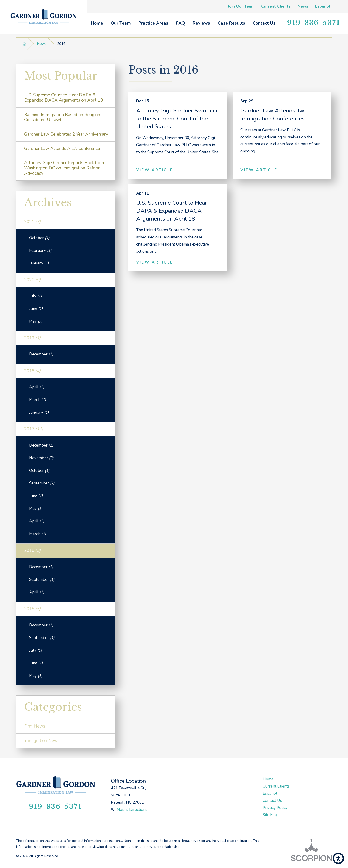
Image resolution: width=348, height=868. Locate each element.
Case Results (231, 23)
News (303, 6)
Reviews (201, 23)
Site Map (270, 815)
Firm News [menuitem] (35, 726)
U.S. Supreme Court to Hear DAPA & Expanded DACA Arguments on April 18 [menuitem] (63, 98)
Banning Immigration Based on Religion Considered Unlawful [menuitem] (62, 117)
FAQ (181, 23)
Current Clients (276, 6)
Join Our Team (241, 6)
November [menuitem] (41, 458)
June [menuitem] (36, 309)
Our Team (121, 23)
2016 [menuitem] (32, 550)
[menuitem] (97, 23)
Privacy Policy (275, 808)
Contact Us (264, 23)
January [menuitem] (39, 263)
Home (97, 23)
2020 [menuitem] (32, 280)
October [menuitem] (39, 238)
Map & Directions (132, 809)
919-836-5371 (314, 23)
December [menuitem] (41, 354)
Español (323, 6)
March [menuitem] (38, 400)
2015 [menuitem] (32, 609)
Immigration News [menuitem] (42, 741)
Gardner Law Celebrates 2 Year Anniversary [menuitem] (66, 134)
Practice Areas (153, 23)
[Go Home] (24, 44)
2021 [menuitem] (32, 222)
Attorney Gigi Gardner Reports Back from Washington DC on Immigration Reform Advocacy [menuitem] (64, 168)
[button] (338, 858)
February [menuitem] (40, 251)
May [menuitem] (36, 321)
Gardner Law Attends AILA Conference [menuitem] (62, 149)
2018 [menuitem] (32, 371)
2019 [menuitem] (32, 338)
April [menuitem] (37, 387)
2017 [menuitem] (34, 429)
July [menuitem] (35, 296)
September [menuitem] (42, 483)
